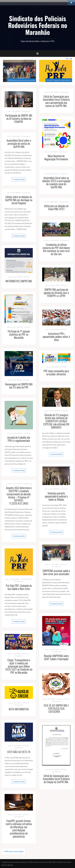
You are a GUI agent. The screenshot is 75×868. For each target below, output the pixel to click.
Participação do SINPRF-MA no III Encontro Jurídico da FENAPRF (19, 119)
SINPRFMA (20, 327)
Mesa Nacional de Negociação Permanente (56, 157)
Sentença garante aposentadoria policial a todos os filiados (56, 496)
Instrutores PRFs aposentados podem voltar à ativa (56, 337)
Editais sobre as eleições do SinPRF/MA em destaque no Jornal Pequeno (19, 200)
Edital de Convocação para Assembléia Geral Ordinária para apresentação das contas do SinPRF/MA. (56, 101)
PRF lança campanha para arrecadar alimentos (56, 372)
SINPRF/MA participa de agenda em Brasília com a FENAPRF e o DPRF (56, 293)
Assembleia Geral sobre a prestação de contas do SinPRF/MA (19, 143)
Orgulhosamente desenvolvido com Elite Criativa (21, 862)
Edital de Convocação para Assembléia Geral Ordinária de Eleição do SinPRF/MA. (56, 779)
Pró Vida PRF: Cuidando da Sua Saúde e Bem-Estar (59, 80)
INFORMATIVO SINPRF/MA (19, 281)
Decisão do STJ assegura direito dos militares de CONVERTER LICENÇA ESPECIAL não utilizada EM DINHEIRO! (56, 421)
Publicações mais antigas (14, 851)
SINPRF (18, 111)
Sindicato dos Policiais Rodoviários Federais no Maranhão (38, 25)
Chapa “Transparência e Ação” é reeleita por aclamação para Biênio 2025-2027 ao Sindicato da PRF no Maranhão (19, 666)
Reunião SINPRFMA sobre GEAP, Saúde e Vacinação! (56, 657)
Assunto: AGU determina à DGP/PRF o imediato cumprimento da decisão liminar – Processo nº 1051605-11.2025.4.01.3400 (19, 496)
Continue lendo (19, 179)
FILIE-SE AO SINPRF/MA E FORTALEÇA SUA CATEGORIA (56, 708)
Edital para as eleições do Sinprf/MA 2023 (56, 207)
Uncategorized (26, 111)
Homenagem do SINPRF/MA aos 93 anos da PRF (19, 386)
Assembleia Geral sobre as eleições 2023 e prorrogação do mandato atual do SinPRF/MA (56, 182)
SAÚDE (30, 579)
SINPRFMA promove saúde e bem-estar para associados (21, 80)
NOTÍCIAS (27, 277)
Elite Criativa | (58, 862)
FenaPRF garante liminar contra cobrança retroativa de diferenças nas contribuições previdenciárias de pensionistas (19, 829)
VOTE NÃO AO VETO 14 (19, 752)
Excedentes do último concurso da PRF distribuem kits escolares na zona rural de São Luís (56, 249)
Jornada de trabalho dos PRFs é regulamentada (19, 439)
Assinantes (60, 699)
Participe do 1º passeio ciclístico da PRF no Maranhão (19, 334)
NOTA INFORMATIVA (19, 709)
